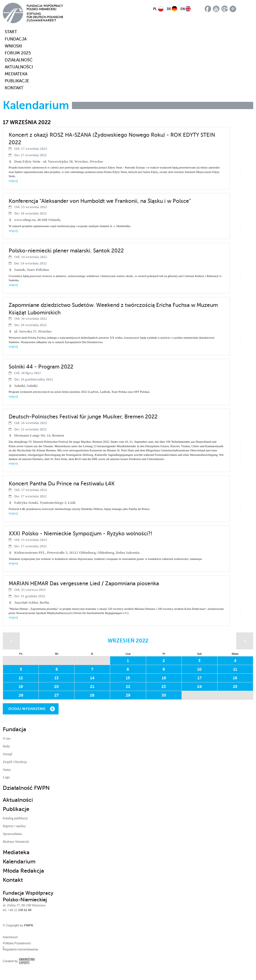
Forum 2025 (18, 53)
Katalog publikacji (15, 818)
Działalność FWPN (26, 788)
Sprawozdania (12, 834)
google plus (225, 9)
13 (56, 678)
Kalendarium (19, 862)
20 (56, 687)
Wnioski (13, 46)
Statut (7, 770)
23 (164, 687)
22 (128, 687)
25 (235, 687)
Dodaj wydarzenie (27, 709)
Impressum (10, 937)
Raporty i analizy (14, 826)
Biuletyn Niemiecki (16, 842)
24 (200, 687)
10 (199, 669)
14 (92, 678)
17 (200, 678)
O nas (7, 738)
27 (57, 695)
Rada (6, 746)
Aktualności (19, 67)
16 (164, 678)
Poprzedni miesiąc (11, 641)
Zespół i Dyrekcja (15, 762)
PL (155, 9)
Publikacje (17, 81)
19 (21, 687)
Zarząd (7, 754)
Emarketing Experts (27, 961)
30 (164, 695)
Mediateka (16, 74)
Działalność (19, 60)
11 (235, 669)
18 (235, 678)
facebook (208, 9)
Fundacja (16, 39)
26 (21, 695)
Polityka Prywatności (17, 943)
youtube (216, 9)
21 (92, 687)
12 (21, 678)
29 (128, 695)
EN (183, 9)
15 (128, 678)
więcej (13, 181)
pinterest (233, 9)
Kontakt (14, 88)
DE (169, 9)
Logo (6, 777)
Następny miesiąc (245, 641)
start (8, 32)
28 (92, 695)
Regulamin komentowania (20, 949)
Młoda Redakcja (23, 871)
